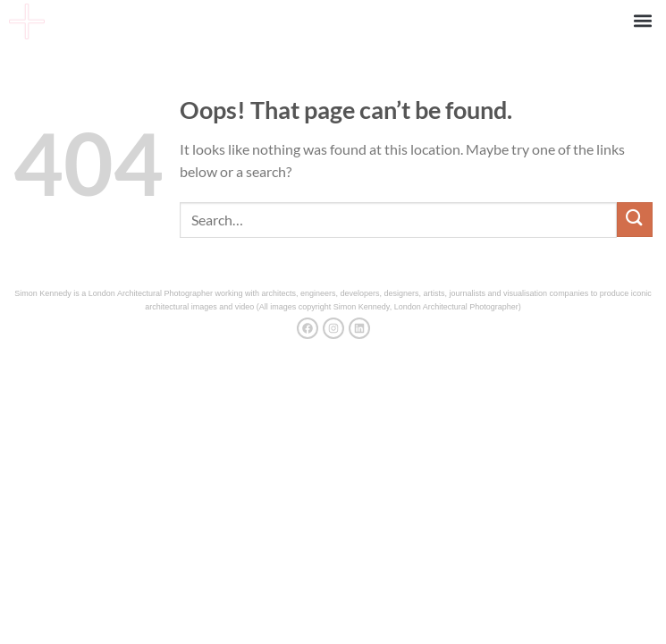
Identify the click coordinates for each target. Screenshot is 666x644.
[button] (642, 20)
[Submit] (635, 220)
